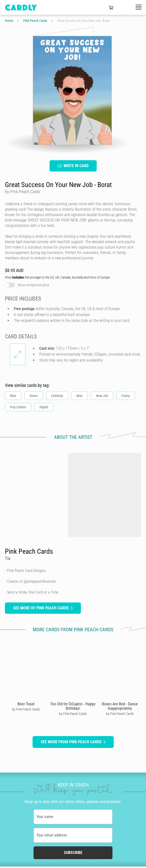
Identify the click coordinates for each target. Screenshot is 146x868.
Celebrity (57, 396)
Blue (13, 396)
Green (34, 396)
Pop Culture (18, 407)
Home (9, 21)
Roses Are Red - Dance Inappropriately (120, 706)
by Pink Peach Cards (26, 709)
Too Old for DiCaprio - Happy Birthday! (73, 706)
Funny (126, 396)
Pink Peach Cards (35, 21)
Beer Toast (26, 704)
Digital (44, 407)
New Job (102, 396)
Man (80, 396)
